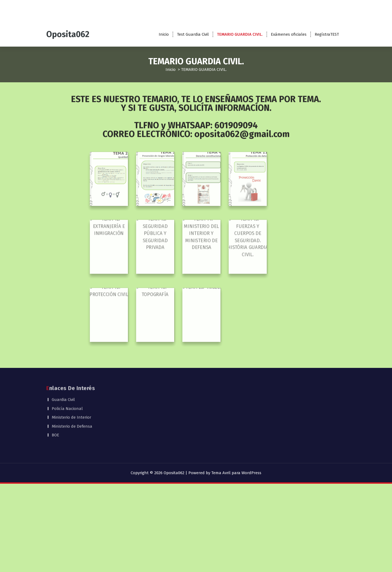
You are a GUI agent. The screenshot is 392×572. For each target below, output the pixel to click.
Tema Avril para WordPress (236, 473)
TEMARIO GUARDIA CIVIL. (240, 34)
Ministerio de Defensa (72, 404)
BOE (55, 413)
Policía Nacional (67, 386)
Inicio (164, 34)
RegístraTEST (327, 34)
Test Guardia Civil (193, 34)
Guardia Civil (63, 377)
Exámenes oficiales (289, 34)
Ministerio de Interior (71, 395)
